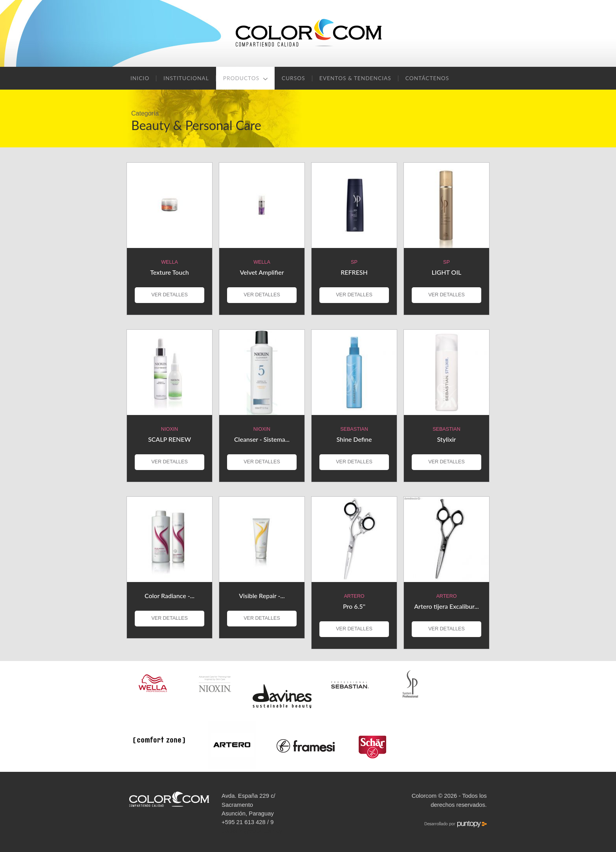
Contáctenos (427, 78)
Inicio (140, 78)
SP (354, 262)
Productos (245, 78)
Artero (354, 596)
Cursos (293, 78)
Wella (170, 262)
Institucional (186, 78)
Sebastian (354, 429)
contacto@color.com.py (252, 831)
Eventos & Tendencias (355, 78)
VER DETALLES (170, 295)
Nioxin (170, 429)
